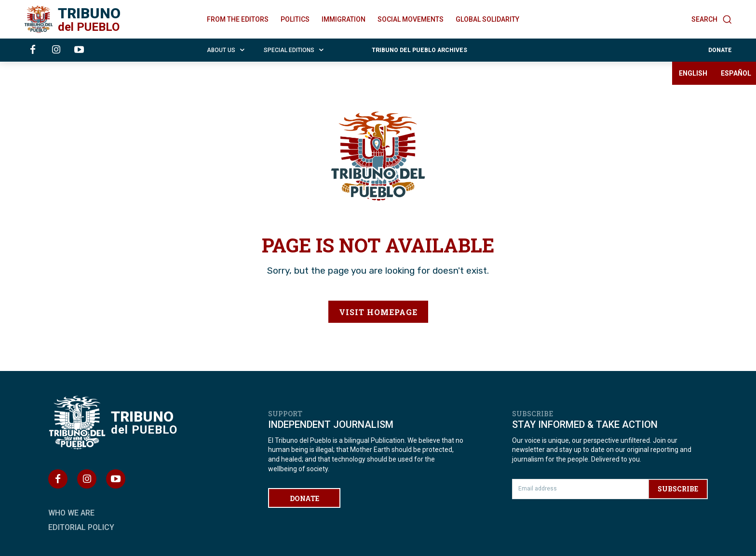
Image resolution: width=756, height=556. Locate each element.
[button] (712, 19)
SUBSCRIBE (678, 489)
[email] (580, 489)
